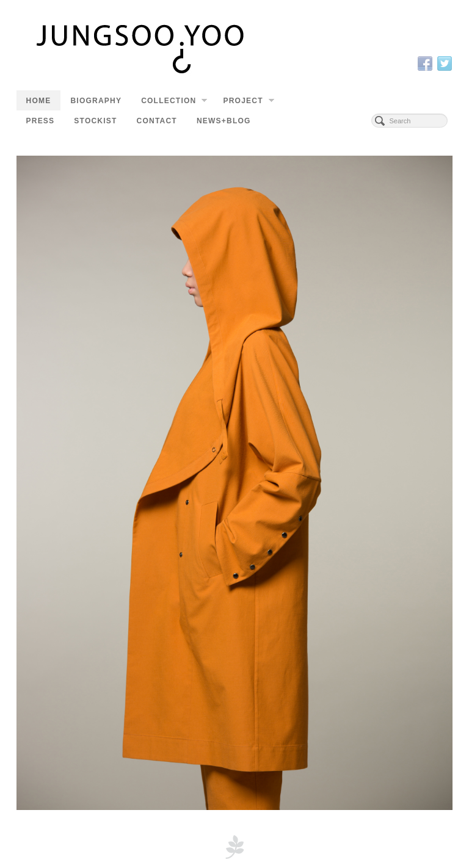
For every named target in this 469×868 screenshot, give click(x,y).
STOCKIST (95, 121)
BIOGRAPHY (96, 101)
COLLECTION (174, 102)
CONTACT (157, 121)
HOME (39, 101)
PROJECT (248, 102)
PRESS (41, 121)
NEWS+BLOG (224, 121)
